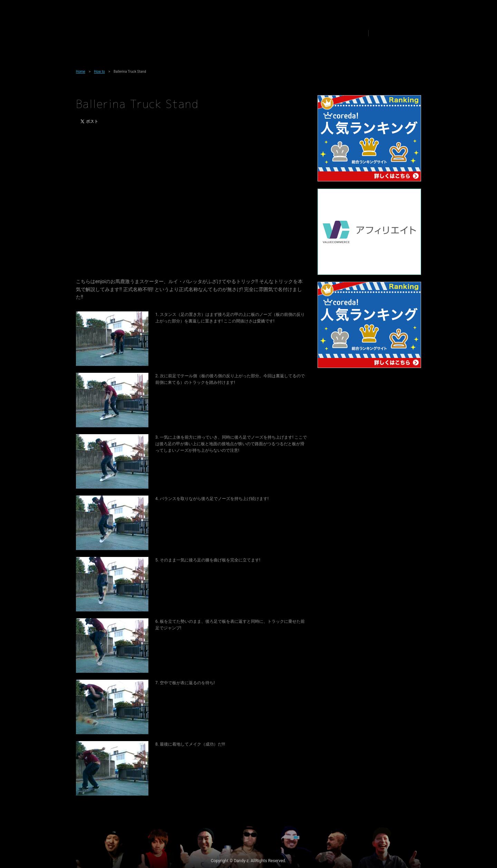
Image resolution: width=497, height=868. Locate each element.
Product (289, 33)
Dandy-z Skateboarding (109, 34)
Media (228, 33)
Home (81, 72)
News (200, 33)
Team (172, 33)
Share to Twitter (382, 33)
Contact (347, 33)
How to (257, 33)
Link (318, 33)
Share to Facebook (390, 33)
